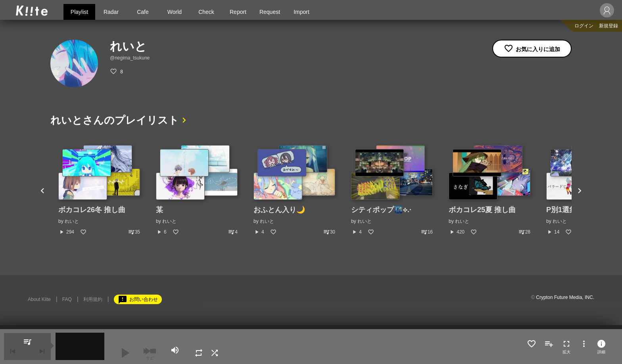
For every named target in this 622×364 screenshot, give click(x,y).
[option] (99, 190)
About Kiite (39, 299)
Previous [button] (42, 190)
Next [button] (580, 190)
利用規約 (93, 299)
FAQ (67, 299)
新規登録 (609, 26)
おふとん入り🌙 (279, 210)
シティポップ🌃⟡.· (381, 210)
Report (238, 12)
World (175, 12)
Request (270, 12)
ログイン (584, 26)
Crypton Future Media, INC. (565, 297)
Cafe (143, 12)
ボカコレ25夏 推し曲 (482, 210)
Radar (111, 12)
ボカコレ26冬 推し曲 (92, 210)
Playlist (79, 12)
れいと (72, 221)
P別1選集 (561, 210)
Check (206, 12)
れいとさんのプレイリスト (115, 120)
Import (301, 12)
